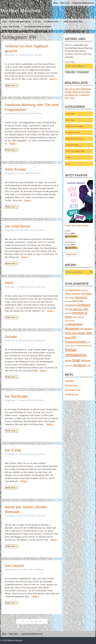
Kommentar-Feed (73, 390)
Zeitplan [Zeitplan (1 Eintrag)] (89, 366)
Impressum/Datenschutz (83, 3)
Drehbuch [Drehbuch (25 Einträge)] (84, 305)
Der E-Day (13, 450)
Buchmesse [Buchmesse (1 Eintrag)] (68, 301)
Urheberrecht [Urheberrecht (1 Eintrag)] (69, 366)
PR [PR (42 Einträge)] (74, 337)
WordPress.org (71, 394)
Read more (72, 254)
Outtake (11, 337)
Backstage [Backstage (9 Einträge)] (86, 294)
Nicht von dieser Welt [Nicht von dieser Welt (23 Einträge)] (78, 333)
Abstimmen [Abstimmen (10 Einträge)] (75, 290)
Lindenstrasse (72, 145)
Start (4, 22)
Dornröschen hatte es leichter (38, 27)
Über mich (65, 3)
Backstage (70, 120)
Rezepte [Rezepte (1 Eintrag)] (90, 346)
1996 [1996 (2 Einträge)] (66, 290)
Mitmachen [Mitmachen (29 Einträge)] (72, 328)
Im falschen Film (52, 22)
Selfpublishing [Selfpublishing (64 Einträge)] (76, 355)
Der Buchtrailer (16, 396)
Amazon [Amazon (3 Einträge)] (85, 290)
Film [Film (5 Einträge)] (67, 309)
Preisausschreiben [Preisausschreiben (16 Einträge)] (76, 342)
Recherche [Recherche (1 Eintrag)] (73, 346)
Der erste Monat (17, 226)
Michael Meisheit (20, 11)
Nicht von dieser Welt (73, 22)
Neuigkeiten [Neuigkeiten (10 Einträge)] (86, 329)
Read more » (11, 85)
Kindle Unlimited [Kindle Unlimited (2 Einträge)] (78, 317)
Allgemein (70, 114)
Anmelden (69, 381)
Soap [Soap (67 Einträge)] (76, 360)
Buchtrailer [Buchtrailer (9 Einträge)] (78, 301)
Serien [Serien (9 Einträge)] (68, 361)
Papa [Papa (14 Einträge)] (68, 338)
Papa (68, 157)
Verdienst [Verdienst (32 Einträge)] (79, 365)
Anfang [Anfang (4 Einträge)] (68, 294)
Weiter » (53, 79)
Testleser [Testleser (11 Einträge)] (86, 360)
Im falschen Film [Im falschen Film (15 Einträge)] (79, 309)
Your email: (70, 62)
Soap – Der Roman (12, 27)
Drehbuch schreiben (75, 126)
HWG (9, 283)
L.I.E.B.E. (37, 22)
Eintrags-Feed (71, 385)
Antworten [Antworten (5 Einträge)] (76, 294)
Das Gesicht (14, 566)
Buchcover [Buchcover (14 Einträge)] (81, 297)
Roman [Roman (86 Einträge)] (71, 350)
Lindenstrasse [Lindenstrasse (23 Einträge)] (74, 324)
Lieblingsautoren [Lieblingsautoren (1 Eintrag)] (70, 321)
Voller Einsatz (15, 169)
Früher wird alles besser (20, 22)
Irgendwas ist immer (75, 139)
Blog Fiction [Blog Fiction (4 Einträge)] (70, 298)
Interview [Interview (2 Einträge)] (68, 313)
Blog (55, 3)
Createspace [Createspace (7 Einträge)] (71, 305)
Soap (68, 164)
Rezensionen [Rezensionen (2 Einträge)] (82, 345)
